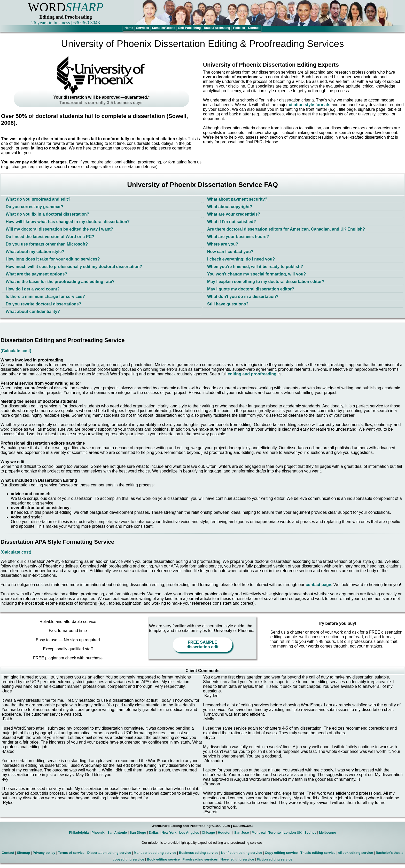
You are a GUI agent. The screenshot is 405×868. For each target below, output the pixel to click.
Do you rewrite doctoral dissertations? (44, 304)
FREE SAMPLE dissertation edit (202, 645)
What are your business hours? (238, 237)
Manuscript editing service (155, 853)
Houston (225, 833)
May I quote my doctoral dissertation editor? (251, 289)
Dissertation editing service (109, 853)
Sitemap (23, 853)
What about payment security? (237, 199)
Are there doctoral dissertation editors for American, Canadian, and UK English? (286, 229)
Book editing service (163, 859)
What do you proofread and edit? (38, 199)
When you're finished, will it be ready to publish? (255, 267)
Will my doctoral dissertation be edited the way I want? (59, 229)
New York (169, 833)
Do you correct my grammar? (34, 207)
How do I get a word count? (33, 289)
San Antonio (117, 833)
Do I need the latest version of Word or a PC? (50, 237)
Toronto (275, 833)
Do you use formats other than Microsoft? (47, 244)
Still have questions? (228, 304)
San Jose (242, 833)
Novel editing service (237, 859)
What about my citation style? (35, 252)
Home (129, 28)
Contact (254, 28)
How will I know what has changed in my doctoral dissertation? (68, 222)
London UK (293, 833)
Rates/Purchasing (217, 28)
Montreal (259, 833)
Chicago (208, 833)
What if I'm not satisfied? (232, 222)
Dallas (154, 833)
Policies (239, 28)
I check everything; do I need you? (241, 259)
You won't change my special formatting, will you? (256, 274)
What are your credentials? (234, 214)
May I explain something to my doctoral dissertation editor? (266, 282)
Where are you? (223, 244)
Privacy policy (44, 853)
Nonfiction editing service (242, 853)
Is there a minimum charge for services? (45, 297)
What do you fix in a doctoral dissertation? (48, 214)
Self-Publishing (189, 28)
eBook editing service (355, 853)
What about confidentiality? (33, 311)
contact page (318, 585)
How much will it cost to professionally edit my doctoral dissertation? (74, 267)
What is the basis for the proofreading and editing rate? (60, 282)
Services (142, 28)
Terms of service (71, 853)
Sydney (310, 833)
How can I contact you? (230, 252)
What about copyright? (230, 207)
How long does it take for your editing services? (53, 259)
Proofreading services (200, 859)
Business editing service (199, 853)
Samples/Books (164, 28)
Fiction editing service (274, 859)
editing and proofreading (252, 374)
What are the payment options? (36, 274)
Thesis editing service (318, 853)
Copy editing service (281, 853)
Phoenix (98, 833)
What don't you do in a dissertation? (243, 297)
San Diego (138, 833)
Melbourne (328, 833)
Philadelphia (79, 833)
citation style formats (310, 105)
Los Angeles (189, 833)
